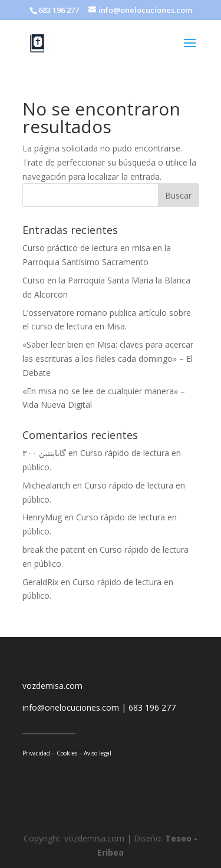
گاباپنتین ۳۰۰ (44, 453)
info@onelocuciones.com (71, 707)
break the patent (54, 549)
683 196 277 (152, 707)
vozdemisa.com (52, 686)
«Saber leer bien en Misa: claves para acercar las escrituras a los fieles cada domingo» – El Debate (108, 359)
